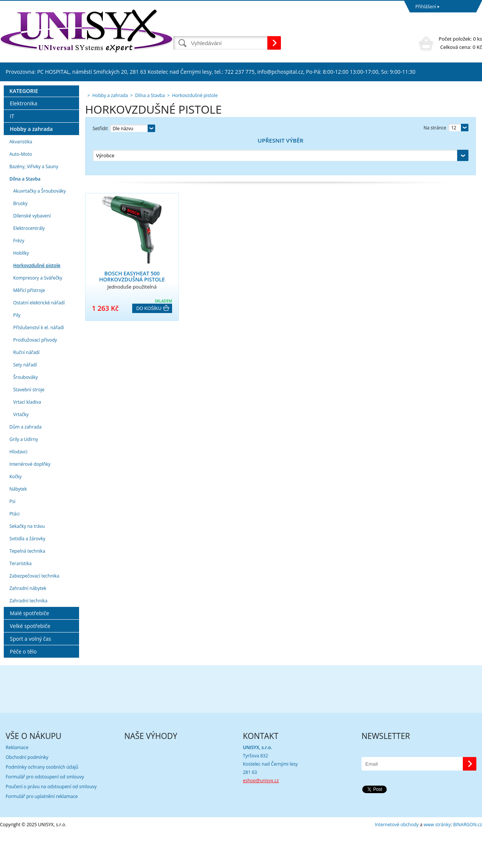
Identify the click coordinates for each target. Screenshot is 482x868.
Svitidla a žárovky (27, 574)
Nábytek (18, 525)
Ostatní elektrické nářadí (39, 338)
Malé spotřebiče (29, 649)
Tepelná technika (27, 587)
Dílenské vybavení (32, 252)
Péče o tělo (23, 687)
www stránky (437, 860)
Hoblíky (21, 289)
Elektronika (24, 139)
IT (12, 152)
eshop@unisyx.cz (261, 816)
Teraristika (21, 599)
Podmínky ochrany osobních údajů (42, 803)
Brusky (20, 239)
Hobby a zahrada (31, 165)
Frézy (19, 276)
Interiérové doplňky (30, 500)
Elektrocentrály (29, 264)
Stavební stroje (29, 425)
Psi (12, 537)
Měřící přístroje (29, 326)
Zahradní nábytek (28, 624)
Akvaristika (21, 177)
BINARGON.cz (468, 860)
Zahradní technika (28, 636)
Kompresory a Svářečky (38, 314)
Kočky (16, 512)
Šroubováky (26, 413)
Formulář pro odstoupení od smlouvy (45, 813)
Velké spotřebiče (30, 662)
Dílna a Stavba (25, 215)
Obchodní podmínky (27, 793)
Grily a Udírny (24, 475)
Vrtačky (21, 450)
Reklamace (17, 783)
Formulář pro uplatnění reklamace (42, 832)
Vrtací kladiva (27, 438)
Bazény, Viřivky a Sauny (34, 202)
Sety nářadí (25, 401)
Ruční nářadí (26, 388)
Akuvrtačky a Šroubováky (40, 227)
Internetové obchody (397, 860)
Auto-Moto (21, 190)
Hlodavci (18, 487)
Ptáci (14, 550)
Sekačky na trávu (27, 562)
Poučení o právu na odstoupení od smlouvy (51, 822)
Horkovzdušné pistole (37, 301)
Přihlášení (426, 7)
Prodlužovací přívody (35, 376)
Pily (17, 351)
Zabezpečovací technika (34, 612)
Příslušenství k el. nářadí (39, 363)
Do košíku (149, 273)
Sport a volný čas (31, 674)
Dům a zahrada (25, 463)
